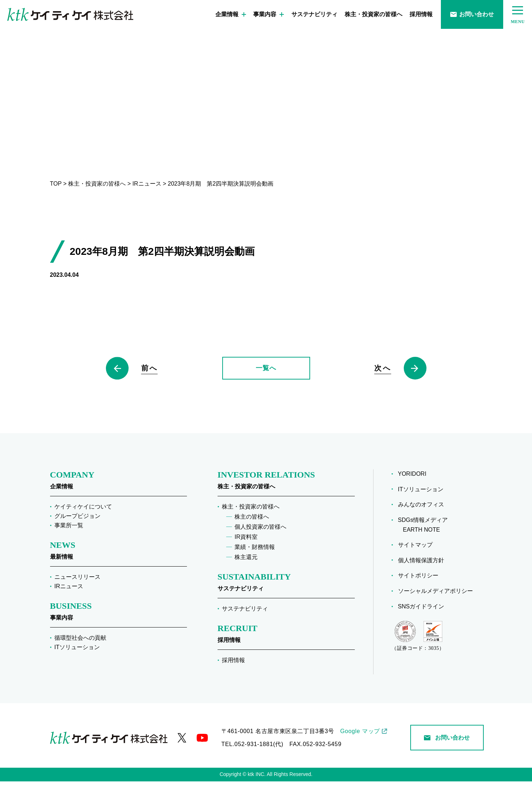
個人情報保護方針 (424, 564)
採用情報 (421, 14)
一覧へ (266, 370)
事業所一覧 (69, 529)
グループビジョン (77, 520)
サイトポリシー (421, 579)
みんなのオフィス (424, 508)
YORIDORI (415, 477)
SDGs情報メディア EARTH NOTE (426, 528)
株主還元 (246, 561)
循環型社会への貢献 (80, 641)
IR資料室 (246, 540)
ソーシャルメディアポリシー (438, 595)
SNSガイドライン (424, 610)
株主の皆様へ (252, 520)
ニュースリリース (77, 580)
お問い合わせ (472, 14)
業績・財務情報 (255, 551)
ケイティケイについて (83, 510)
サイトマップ (418, 548)
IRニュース (69, 590)
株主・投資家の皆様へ (374, 14)
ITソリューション (77, 651)
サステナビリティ (314, 14)
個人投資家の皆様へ (260, 530)
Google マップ (360, 735)
